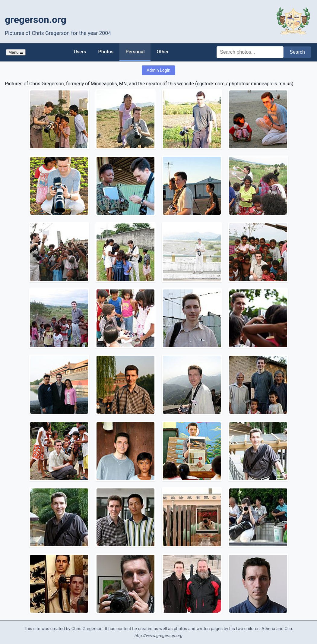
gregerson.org (36, 20)
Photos (106, 52)
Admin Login (158, 70)
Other (162, 52)
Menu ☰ (16, 52)
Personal (135, 52)
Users (80, 52)
